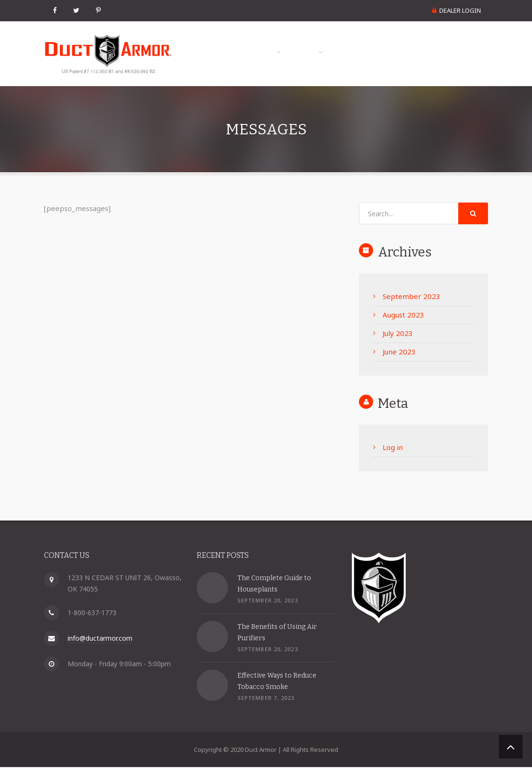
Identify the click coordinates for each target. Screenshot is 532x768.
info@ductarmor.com (100, 639)
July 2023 (398, 334)
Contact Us (458, 42)
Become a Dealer (446, 65)
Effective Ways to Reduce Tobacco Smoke (277, 682)
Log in (393, 449)
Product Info (291, 42)
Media (358, 42)
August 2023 (403, 316)
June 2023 (399, 353)
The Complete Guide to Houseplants (274, 584)
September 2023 (411, 297)
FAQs (406, 42)
